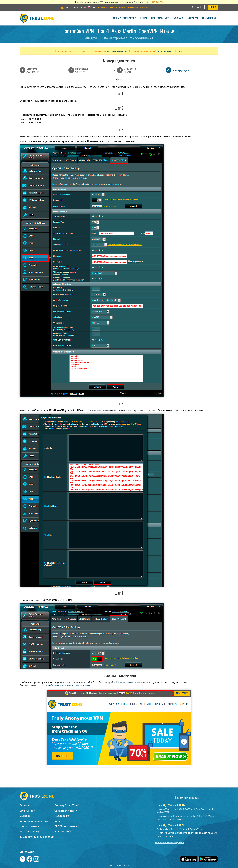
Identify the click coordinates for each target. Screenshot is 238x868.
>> (123, 7)
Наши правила (29, 826)
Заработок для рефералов (37, 837)
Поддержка (209, 18)
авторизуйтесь (117, 51)
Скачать (178, 18)
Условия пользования (34, 821)
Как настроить (154, 2)
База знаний (63, 831)
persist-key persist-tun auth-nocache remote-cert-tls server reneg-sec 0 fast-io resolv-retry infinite (106, 368)
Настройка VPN (160, 18)
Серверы (193, 18)
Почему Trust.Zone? (124, 18)
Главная (25, 805)
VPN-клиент (27, 811)
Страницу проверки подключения (70, 685)
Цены (143, 18)
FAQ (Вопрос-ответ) (67, 826)
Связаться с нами (66, 811)
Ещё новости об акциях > (169, 842)
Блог (57, 821)
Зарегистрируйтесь (169, 51)
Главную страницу (127, 682)
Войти (213, 7)
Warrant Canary (29, 831)
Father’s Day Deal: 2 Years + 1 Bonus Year (180, 829)
